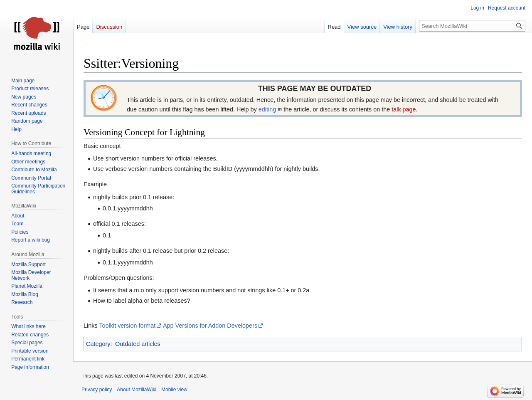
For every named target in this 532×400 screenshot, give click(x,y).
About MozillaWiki (137, 390)
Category (98, 344)
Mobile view (174, 390)
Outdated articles (138, 344)
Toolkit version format (127, 326)
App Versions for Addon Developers (210, 326)
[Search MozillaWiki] (472, 26)
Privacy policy (97, 390)
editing (267, 109)
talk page (404, 109)
